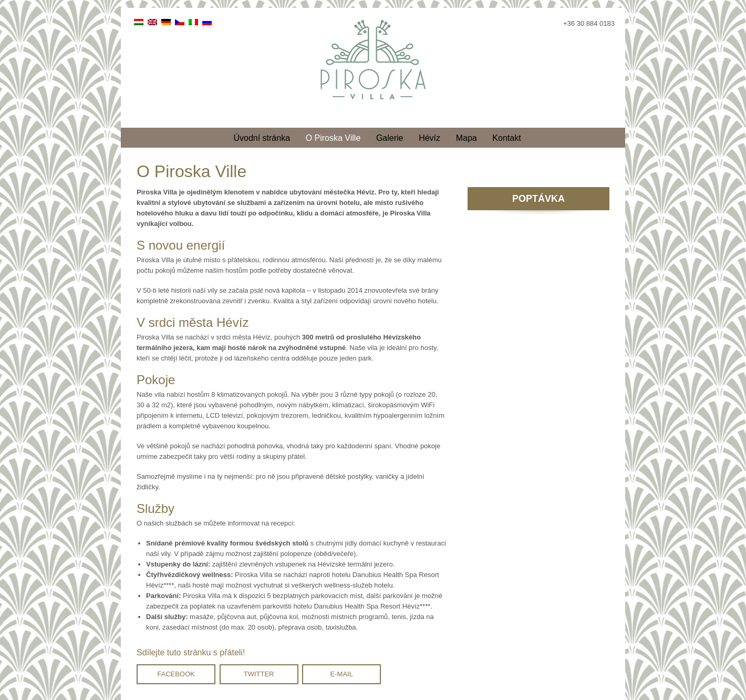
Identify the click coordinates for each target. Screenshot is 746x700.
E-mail (342, 674)
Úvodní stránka (262, 138)
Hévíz (429, 138)
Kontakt (506, 138)
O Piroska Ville (333, 138)
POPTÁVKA (538, 199)
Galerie (390, 138)
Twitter (259, 674)
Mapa (467, 138)
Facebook (176, 674)
